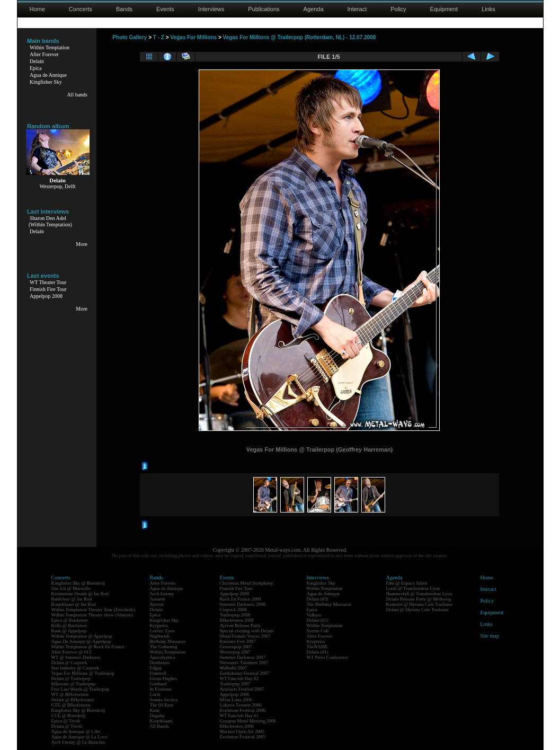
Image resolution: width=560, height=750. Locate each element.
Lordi (155, 694)
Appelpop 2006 (235, 694)
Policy (398, 9)
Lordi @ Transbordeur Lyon (413, 588)
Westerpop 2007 (235, 652)
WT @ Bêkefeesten (70, 694)
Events (165, 9)
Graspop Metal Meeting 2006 (248, 721)
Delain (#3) (318, 599)
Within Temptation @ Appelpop (82, 636)
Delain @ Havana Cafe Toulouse (417, 610)
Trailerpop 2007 (235, 684)
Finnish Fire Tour (48, 289)
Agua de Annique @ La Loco (79, 737)
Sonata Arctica (164, 700)
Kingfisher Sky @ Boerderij (78, 583)
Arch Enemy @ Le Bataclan (78, 742)
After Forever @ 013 (72, 652)
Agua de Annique (48, 75)
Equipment (444, 9)
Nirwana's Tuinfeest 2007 (244, 663)
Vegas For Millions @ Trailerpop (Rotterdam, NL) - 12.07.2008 (300, 37)
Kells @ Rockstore (69, 625)
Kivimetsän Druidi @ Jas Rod (80, 594)
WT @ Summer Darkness (76, 657)
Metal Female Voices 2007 (245, 636)
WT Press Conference (328, 657)
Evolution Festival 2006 (243, 710)
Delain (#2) (318, 620)
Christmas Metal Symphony (247, 583)
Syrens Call (318, 631)
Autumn (158, 599)
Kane (155, 710)
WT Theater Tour (48, 282)
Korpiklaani (161, 721)
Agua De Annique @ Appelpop (81, 641)
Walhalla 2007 (234, 668)
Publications (264, 9)
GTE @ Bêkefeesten (71, 705)
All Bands (159, 726)
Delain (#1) (318, 652)
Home (37, 9)
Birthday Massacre (168, 641)
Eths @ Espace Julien (407, 583)
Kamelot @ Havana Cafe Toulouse (419, 604)
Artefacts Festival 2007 (242, 689)
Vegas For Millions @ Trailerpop (83, 673)
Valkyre (314, 615)
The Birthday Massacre (329, 604)
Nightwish (160, 636)
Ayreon (157, 604)
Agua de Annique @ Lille (76, 731)
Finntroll (158, 673)
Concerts (81, 9)
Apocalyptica (163, 657)
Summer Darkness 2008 (243, 604)
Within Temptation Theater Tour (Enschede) (94, 610)
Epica (36, 68)
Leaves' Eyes (162, 631)
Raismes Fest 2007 (238, 641)
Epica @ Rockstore (70, 620)
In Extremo (161, 689)
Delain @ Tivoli (67, 726)
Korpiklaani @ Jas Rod (74, 604)
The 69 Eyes (162, 705)
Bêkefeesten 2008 (237, 620)
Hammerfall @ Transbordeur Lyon (419, 594)
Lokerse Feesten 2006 (241, 705)
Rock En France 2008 (241, 599)
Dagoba (157, 716)
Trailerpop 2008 (235, 615)
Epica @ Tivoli (66, 721)
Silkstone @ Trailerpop (74, 684)
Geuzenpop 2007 (236, 647)
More (82, 244)
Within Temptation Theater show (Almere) (92, 615)
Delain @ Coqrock (69, 663)
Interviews (211, 9)
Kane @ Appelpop (69, 631)
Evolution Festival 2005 (243, 737)
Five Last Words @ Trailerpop (80, 689)
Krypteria (159, 625)
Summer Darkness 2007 (243, 657)
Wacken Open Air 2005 (242, 731)
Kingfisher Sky (46, 82)
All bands (77, 95)
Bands (124, 9)
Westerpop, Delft (57, 186)
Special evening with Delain (247, 631)
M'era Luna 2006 (236, 700)
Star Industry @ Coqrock (75, 668)
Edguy (156, 668)
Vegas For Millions (193, 37)
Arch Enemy (162, 594)
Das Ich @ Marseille (71, 588)
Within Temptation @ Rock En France (88, 647)
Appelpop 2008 (46, 296)
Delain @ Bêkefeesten (73, 700)
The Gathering (164, 647)
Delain (37, 61)
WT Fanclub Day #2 (239, 678)
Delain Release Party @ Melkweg (419, 599)
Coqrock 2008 (233, 610)
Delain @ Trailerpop (71, 678)
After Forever (44, 54)
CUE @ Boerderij (69, 716)
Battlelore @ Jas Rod (72, 599)
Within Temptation (50, 47)
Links (488, 9)
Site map (490, 636)
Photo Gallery (130, 37)
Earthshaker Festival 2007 (245, 673)
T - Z (159, 37)
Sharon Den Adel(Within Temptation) (50, 221)
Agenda (314, 9)
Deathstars (160, 663)
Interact (357, 9)
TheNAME (318, 647)
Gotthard (158, 684)
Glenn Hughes (164, 678)
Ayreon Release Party (241, 625)
